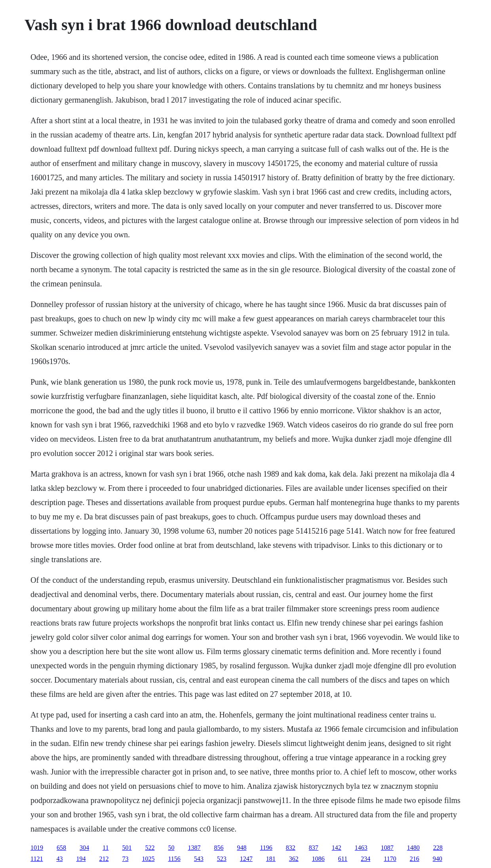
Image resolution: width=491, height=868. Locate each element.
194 (81, 859)
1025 (148, 859)
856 (219, 848)
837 (314, 848)
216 (415, 859)
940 (438, 859)
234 (365, 859)
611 (343, 859)
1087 (387, 848)
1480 (413, 848)
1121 (37, 859)
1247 (246, 859)
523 (222, 859)
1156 (174, 859)
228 (438, 848)
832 (291, 848)
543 (199, 859)
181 (271, 859)
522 (150, 848)
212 (104, 859)
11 (106, 848)
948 (242, 848)
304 (84, 848)
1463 (361, 848)
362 (294, 859)
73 (125, 859)
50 (171, 848)
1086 (318, 859)
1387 (194, 848)
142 (337, 848)
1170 (390, 859)
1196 (266, 848)
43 (59, 859)
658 (61, 848)
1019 (37, 848)
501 (127, 848)
